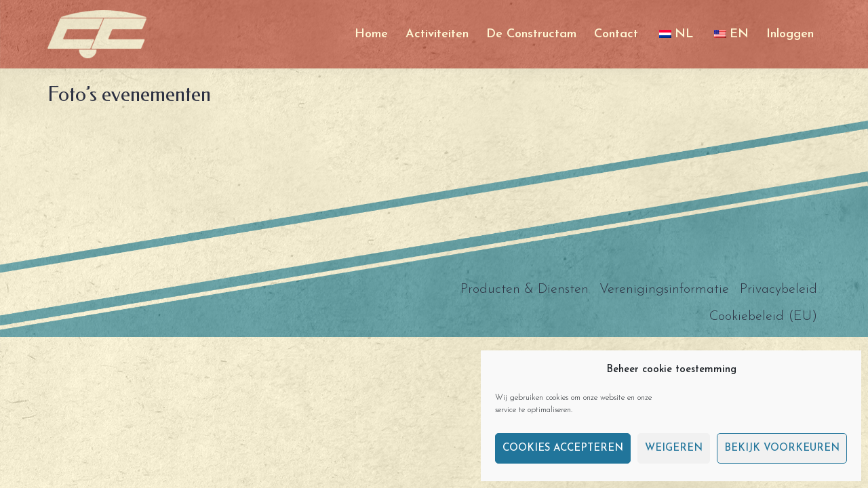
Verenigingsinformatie (664, 289)
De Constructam (531, 34)
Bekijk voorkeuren (782, 448)
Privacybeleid (778, 289)
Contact (616, 34)
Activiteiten (437, 34)
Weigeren (674, 448)
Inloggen (790, 34)
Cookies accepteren (563, 448)
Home (371, 34)
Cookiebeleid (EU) (763, 317)
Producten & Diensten (525, 289)
